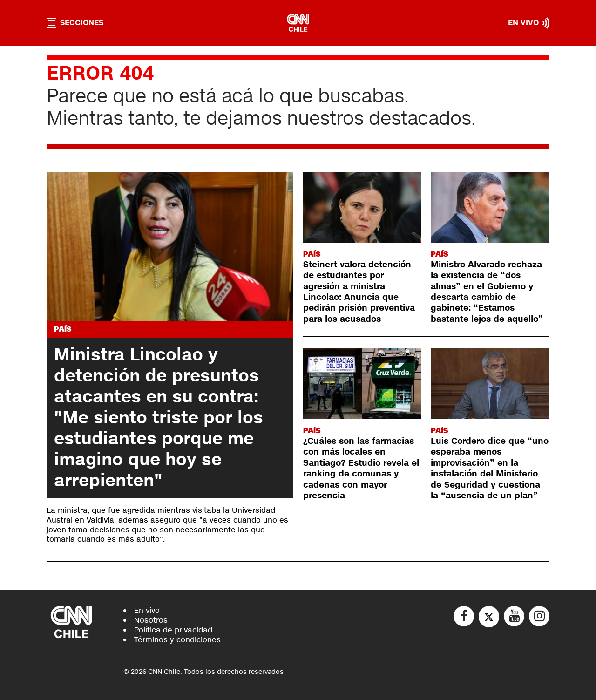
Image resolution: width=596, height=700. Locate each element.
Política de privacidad (173, 630)
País (63, 329)
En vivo (147, 610)
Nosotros (151, 620)
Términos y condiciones (177, 640)
